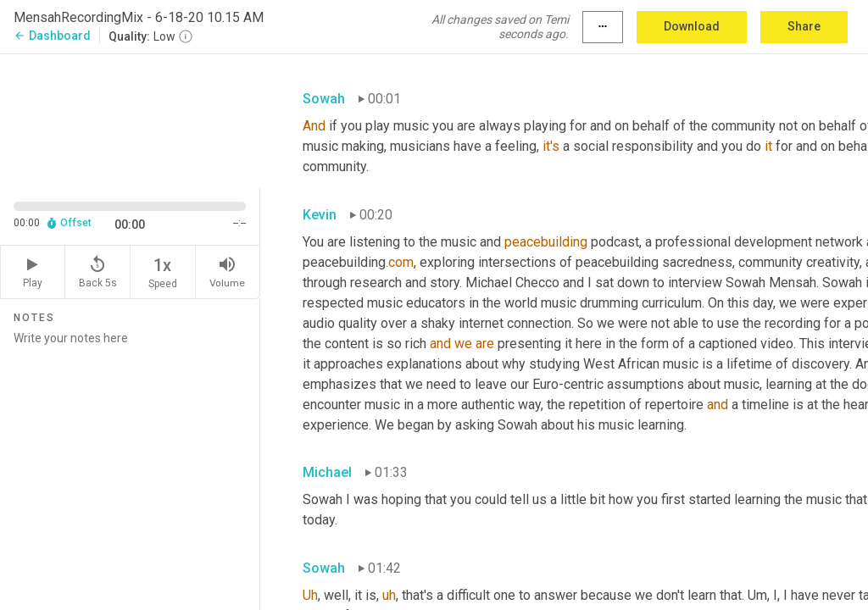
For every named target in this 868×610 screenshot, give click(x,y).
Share (804, 26)
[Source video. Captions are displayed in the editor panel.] (130, 119)
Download (692, 26)
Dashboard (52, 36)
